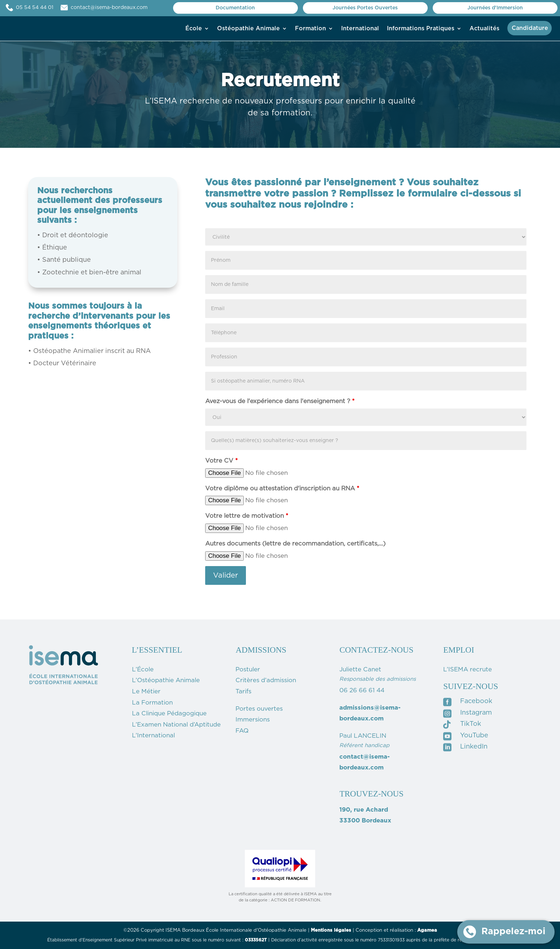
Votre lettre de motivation (247, 516)
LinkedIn (474, 747)
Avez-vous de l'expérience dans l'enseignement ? (280, 401)
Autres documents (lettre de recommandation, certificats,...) (295, 544)
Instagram (476, 713)
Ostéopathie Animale (248, 28)
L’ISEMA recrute (468, 669)
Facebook (476, 701)
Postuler (248, 669)
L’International (153, 735)
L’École (143, 669)
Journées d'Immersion (495, 8)
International (360, 28)
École (194, 28)
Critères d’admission (266, 680)
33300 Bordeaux (365, 820)
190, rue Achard (364, 810)
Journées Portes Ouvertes (365, 8)
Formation (310, 28)
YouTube (474, 736)
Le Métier (146, 691)
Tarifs (243, 691)
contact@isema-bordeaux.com (109, 8)
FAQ (242, 731)
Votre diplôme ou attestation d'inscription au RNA (282, 488)
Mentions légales (331, 930)
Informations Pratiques (421, 28)
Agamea (427, 930)
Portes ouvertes (259, 709)
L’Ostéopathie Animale (166, 680)
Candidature (530, 28)
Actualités (484, 28)
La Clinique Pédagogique (169, 713)
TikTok (471, 724)
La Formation (152, 703)
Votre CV (221, 461)
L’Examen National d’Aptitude (176, 725)
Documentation (235, 8)
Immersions (253, 720)
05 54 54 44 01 (42, 8)
